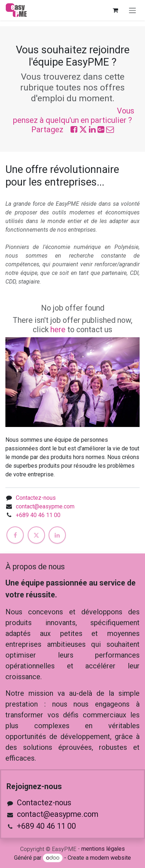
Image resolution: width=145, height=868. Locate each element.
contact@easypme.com (45, 506)
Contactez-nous (36, 498)
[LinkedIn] (57, 535)
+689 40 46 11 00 (38, 515)
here (58, 330)
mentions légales (103, 849)
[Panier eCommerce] (115, 10)
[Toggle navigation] (132, 10)
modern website (110, 858)
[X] (36, 535)
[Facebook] (15, 535)
